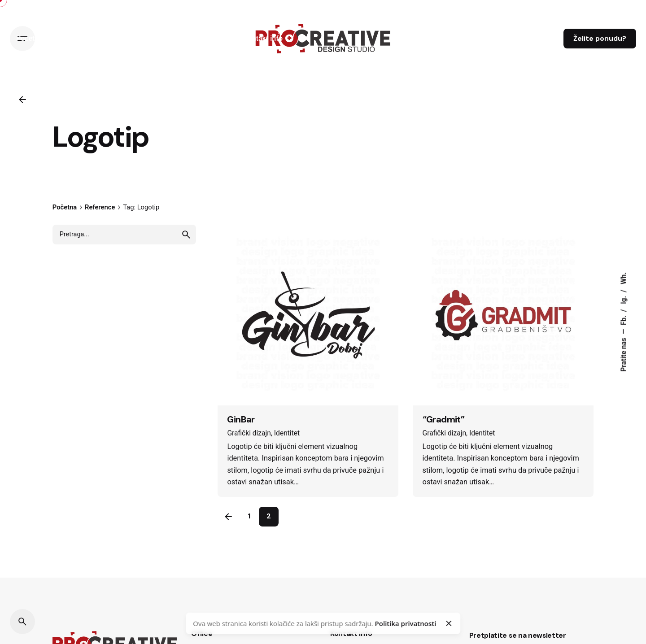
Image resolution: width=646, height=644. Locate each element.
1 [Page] (249, 516)
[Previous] (228, 517)
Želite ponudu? (600, 39)
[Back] (22, 100)
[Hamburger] (22, 39)
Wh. (624, 278)
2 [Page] (269, 516)
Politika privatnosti (406, 623)
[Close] (449, 623)
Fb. (624, 320)
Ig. (624, 299)
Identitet (287, 433)
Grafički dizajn (249, 433)
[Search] (22, 622)
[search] (186, 235)
